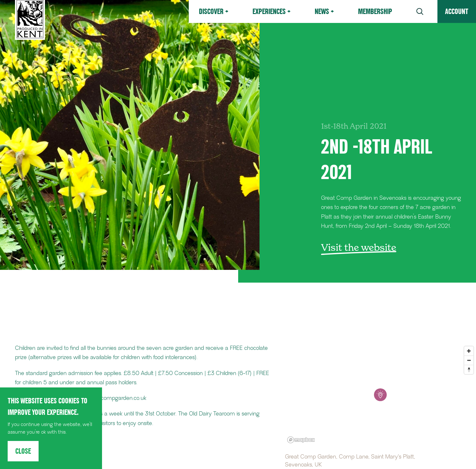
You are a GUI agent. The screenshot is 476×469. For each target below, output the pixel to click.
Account (457, 11)
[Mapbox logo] (301, 440)
